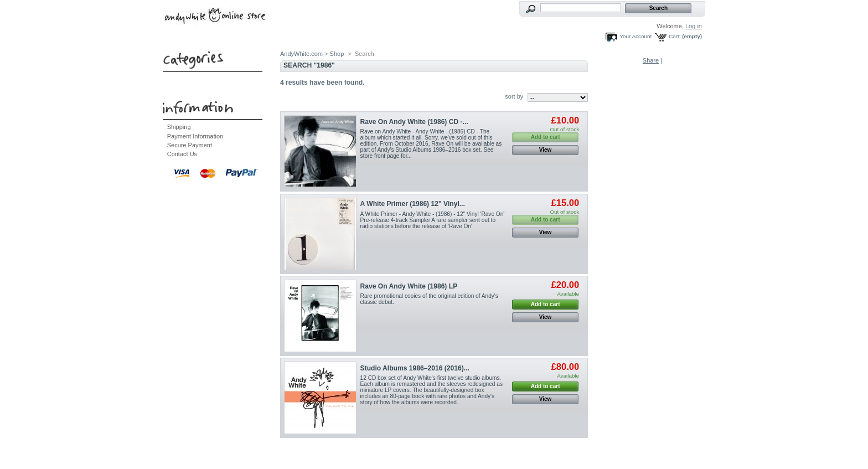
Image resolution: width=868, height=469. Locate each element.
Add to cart (546, 304)
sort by (514, 96)
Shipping (179, 127)
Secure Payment (190, 145)
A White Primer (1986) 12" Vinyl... (413, 204)
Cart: (675, 36)
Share (651, 60)
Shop (337, 54)
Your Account (635, 36)
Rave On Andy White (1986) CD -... (414, 122)
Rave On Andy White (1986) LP (409, 286)
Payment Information (195, 136)
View (546, 150)
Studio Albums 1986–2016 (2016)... (415, 368)
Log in (694, 26)
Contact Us (182, 154)
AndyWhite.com (301, 54)
